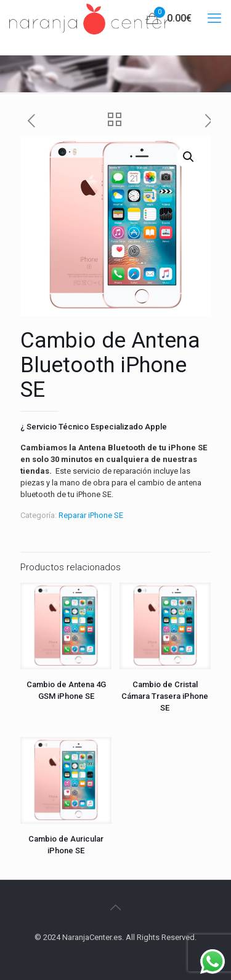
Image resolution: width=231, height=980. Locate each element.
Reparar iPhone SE (91, 515)
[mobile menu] (214, 18)
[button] (189, 157)
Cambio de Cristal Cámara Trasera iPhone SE (165, 696)
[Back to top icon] (116, 907)
